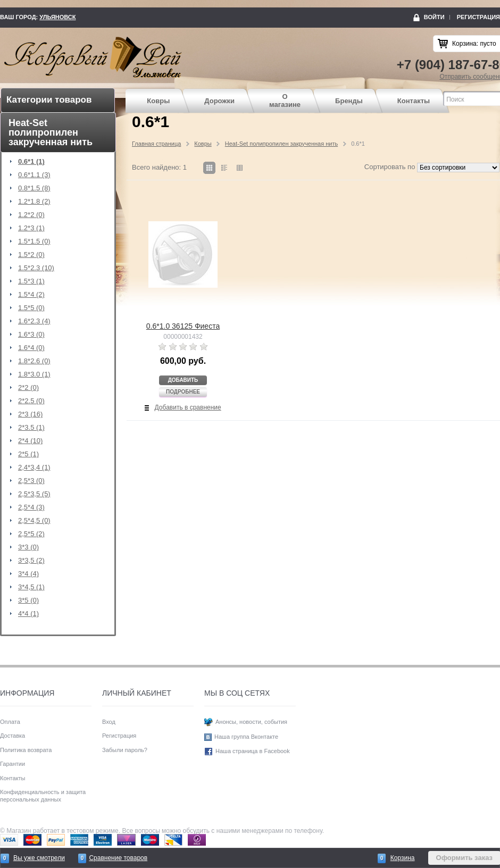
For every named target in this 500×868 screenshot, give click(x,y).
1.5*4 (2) (31, 295)
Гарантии (12, 764)
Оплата (10, 722)
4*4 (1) (28, 614)
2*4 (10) (30, 441)
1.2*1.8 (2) (34, 202)
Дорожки (219, 101)
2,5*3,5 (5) (34, 494)
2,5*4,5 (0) (34, 521)
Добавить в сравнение (188, 407)
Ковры (158, 101)
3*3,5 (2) (31, 561)
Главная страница (156, 144)
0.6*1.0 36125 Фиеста (183, 326)
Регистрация (478, 17)
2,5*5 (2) (31, 534)
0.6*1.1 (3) (34, 175)
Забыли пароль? (125, 750)
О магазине (285, 101)
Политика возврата (26, 750)
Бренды (349, 101)
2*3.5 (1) (31, 428)
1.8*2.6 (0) (34, 361)
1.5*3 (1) (31, 281)
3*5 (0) (28, 600)
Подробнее (183, 392)
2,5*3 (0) (31, 481)
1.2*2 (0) (31, 215)
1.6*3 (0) (31, 335)
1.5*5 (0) (31, 308)
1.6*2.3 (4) (34, 321)
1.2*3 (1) (31, 228)
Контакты (414, 101)
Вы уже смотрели (39, 858)
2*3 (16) (30, 414)
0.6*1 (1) (31, 162)
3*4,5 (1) (31, 587)
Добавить (183, 380)
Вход (109, 722)
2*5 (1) (28, 454)
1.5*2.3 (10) (36, 268)
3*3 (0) (28, 547)
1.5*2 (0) (31, 255)
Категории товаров (49, 100)
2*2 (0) (28, 388)
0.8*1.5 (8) (34, 188)
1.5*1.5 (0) (34, 241)
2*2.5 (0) (31, 401)
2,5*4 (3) (31, 507)
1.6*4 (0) (31, 348)
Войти (434, 17)
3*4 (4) (28, 574)
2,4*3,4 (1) (34, 468)
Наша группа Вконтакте (246, 737)
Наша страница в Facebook (253, 751)
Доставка (12, 736)
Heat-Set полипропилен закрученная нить (281, 144)
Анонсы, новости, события (251, 722)
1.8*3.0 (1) (34, 374)
